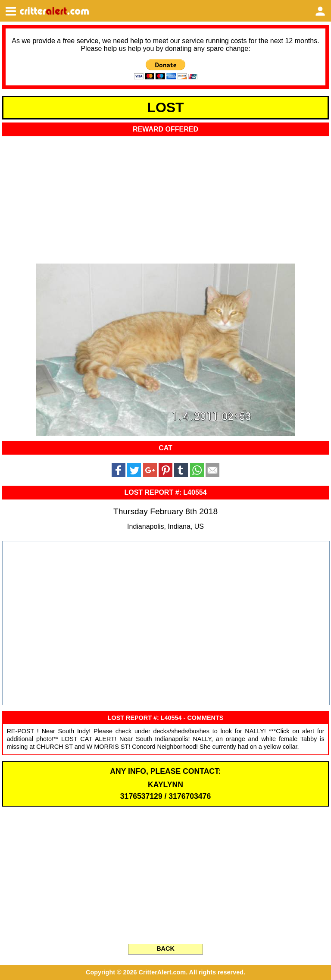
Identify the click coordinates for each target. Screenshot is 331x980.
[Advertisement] (165, 197)
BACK (165, 949)
